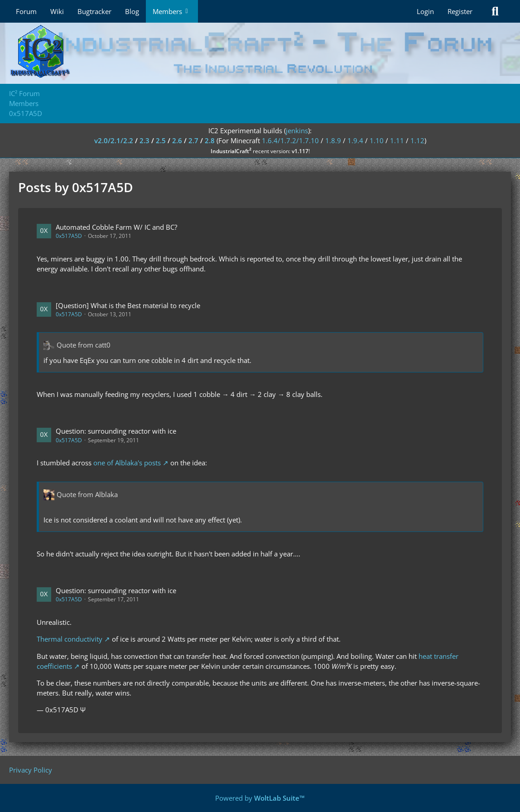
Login (425, 11)
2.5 (161, 140)
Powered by (260, 798)
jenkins (297, 130)
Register (460, 11)
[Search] (495, 11)
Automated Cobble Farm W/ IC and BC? (116, 227)
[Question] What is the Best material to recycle (128, 305)
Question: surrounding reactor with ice (116, 431)
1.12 (417, 140)
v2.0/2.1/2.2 (114, 140)
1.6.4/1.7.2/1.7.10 (290, 140)
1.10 (377, 140)
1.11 (397, 140)
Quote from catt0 (84, 345)
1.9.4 (355, 140)
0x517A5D (69, 236)
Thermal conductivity (70, 639)
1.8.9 (333, 140)
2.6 (177, 140)
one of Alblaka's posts (127, 463)
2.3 (144, 140)
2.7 (193, 140)
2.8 (210, 140)
